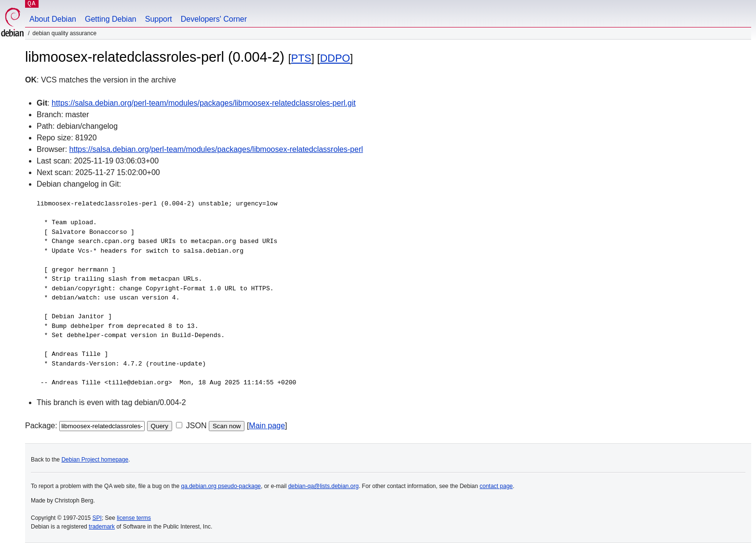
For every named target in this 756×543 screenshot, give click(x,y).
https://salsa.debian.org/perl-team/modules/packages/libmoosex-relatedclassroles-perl (216, 149)
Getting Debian (111, 19)
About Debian (53, 19)
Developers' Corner (214, 19)
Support (159, 19)
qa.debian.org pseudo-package (221, 486)
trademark (102, 527)
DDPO (335, 58)
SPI (97, 518)
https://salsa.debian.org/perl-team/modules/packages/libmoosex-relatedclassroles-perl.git (204, 103)
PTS (301, 58)
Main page (267, 426)
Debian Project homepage (95, 460)
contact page (496, 486)
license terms (134, 518)
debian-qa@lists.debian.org (324, 486)
